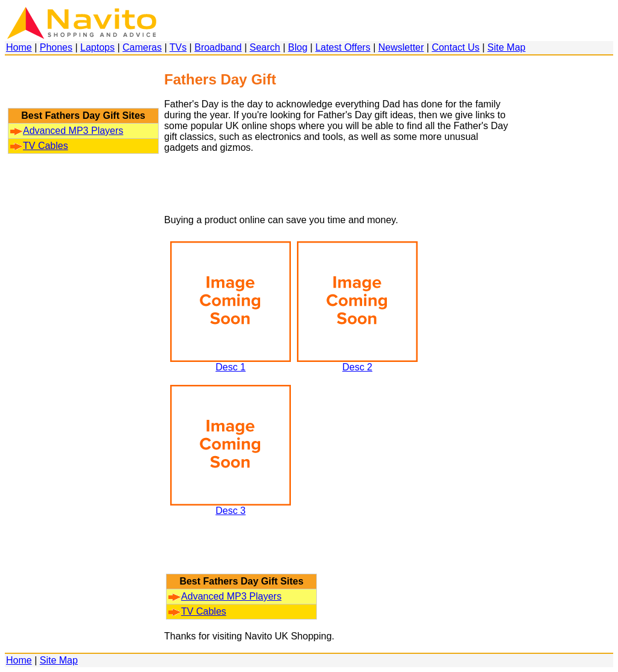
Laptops (97, 47)
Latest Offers (342, 47)
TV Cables (39, 146)
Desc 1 (231, 363)
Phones (56, 47)
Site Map (507, 47)
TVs (178, 47)
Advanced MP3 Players (67, 131)
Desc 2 (357, 363)
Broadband (218, 47)
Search (265, 47)
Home (19, 47)
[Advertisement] (83, 87)
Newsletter (401, 47)
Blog (298, 47)
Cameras (142, 47)
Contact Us (455, 47)
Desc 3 (231, 506)
